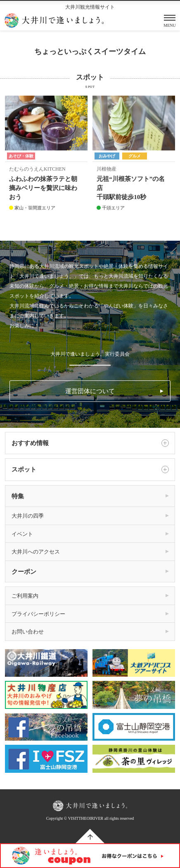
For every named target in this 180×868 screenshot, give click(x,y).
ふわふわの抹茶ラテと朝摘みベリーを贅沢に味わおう (43, 188)
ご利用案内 (25, 596)
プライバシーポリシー (38, 614)
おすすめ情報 (90, 443)
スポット (90, 469)
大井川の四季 (28, 516)
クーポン (24, 572)
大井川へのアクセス (36, 552)
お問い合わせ (28, 632)
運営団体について (90, 391)
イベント (22, 534)
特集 (18, 496)
